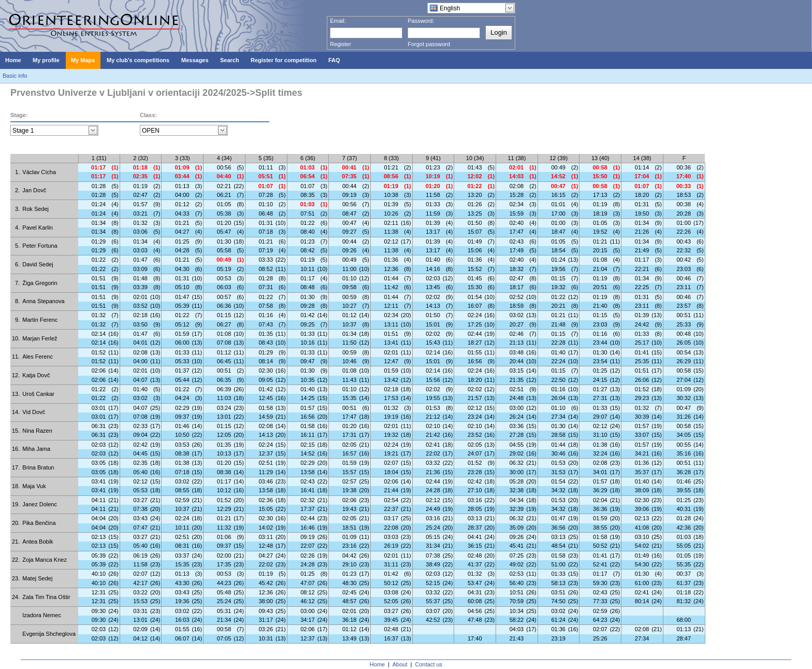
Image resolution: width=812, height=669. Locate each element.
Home (377, 664)
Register (340, 44)
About (400, 664)
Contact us (429, 664)
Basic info (15, 76)
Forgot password (429, 44)
